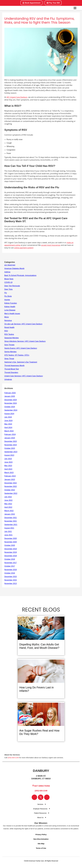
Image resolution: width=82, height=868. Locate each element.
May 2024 (8, 424)
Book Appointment (31, 3)
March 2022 (9, 511)
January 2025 (10, 396)
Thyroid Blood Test (12, 369)
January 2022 (10, 514)
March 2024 (9, 431)
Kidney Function (11, 303)
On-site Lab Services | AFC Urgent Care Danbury (23, 324)
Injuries (7, 300)
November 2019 (11, 552)
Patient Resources (40, 813)
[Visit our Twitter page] (41, 797)
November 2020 (11, 542)
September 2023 (11, 452)
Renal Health (9, 327)
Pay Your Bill (53, 3)
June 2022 (8, 500)
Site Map (41, 844)
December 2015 (11, 577)
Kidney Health (10, 307)
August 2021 (9, 528)
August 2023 (9, 455)
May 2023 (8, 466)
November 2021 (11, 521)
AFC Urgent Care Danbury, (17, 97)
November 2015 (11, 580)
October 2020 (10, 545)
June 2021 (8, 535)
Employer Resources (40, 809)
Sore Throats (9, 345)
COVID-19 (8, 282)
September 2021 (11, 525)
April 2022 (8, 507)
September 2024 (11, 410)
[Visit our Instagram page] (47, 797)
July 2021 (8, 531)
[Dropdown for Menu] (45, 804)
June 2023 (8, 462)
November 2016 (11, 570)
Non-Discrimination (41, 839)
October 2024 (10, 407)
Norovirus (8, 320)
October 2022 (10, 490)
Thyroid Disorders (11, 372)
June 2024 (8, 421)
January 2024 (10, 438)
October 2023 (10, 448)
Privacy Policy (41, 834)
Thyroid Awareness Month (14, 366)
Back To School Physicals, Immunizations (20, 275)
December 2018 (11, 556)
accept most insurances (51, 245)
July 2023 (8, 459)
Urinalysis (8, 379)
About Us (40, 818)
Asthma (7, 272)
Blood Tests (9, 279)
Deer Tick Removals (12, 286)
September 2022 (11, 493)
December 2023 (11, 441)
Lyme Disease (10, 310)
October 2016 (10, 573)
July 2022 (8, 497)
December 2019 (11, 549)
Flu (6, 293)
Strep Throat (9, 359)
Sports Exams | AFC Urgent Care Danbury (21, 348)
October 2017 (10, 566)
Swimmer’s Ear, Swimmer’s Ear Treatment (21, 362)
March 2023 (9, 473)
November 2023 (11, 445)
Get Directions (41, 786)
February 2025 (10, 393)
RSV (6, 331)
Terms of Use (41, 848)
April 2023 (8, 469)
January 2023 (10, 479)
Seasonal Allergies (12, 338)
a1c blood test (10, 265)
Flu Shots (8, 296)
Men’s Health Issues (12, 314)
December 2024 (11, 400)
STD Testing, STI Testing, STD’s (17, 355)
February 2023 (10, 476)
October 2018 (10, 559)
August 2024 (9, 414)
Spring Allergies (10, 352)
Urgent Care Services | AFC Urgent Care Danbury (24, 376)
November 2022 (11, 486)
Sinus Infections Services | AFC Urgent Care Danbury (25, 341)
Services (40, 804)
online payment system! (24, 248)
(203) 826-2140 (13, 758)
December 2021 (11, 518)
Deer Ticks (8, 289)
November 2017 (11, 563)
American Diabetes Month (14, 268)
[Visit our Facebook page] (34, 797)
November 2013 (11, 583)
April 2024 (8, 428)
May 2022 (8, 504)
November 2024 (11, 403)
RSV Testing (9, 334)
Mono (7, 317)
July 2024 (8, 417)
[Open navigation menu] (75, 8)
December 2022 (11, 483)
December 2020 (11, 538)
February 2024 (10, 434)
